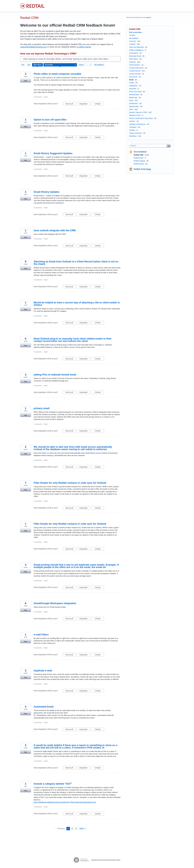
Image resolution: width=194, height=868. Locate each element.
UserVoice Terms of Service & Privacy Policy (106, 860)
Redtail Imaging (140, 161)
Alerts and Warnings (136, 47)
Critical (99, 104)
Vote (26, 81)
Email (46, 97)
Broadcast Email (135, 56)
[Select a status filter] (85, 65)
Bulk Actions (134, 59)
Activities (132, 44)
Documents (133, 77)
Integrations (133, 86)
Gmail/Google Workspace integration (55, 603)
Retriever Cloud (135, 115)
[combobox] (149, 146)
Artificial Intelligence (136, 50)
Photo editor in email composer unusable (57, 74)
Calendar (132, 62)
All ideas (132, 35)
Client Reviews (135, 65)
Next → (83, 829)
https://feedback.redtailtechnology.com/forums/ (52, 802)
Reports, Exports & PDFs (138, 112)
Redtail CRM (139, 155)
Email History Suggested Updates (53, 153)
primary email (42, 408)
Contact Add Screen (136, 68)
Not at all (71, 104)
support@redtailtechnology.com (33, 47)
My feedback (99, 65)
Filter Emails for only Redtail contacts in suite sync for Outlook (70, 483)
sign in (149, 17)
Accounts (132, 41)
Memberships (134, 95)
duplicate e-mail (43, 671)
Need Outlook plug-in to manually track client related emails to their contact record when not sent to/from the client (73, 340)
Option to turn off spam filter (50, 120)
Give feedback (140, 152)
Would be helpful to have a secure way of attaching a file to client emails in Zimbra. (77, 304)
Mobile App (133, 98)
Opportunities (134, 106)
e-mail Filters (41, 635)
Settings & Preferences (137, 124)
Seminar (132, 121)
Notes (131, 101)
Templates (133, 127)
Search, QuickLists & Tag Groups (141, 118)
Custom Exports (135, 74)
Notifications (134, 103)
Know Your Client (135, 92)
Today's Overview (136, 133)
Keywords (133, 89)
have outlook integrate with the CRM (55, 230)
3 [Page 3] (76, 829)
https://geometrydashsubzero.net (83, 802)
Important (85, 104)
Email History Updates (47, 192)
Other (131, 109)
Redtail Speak (139, 164)
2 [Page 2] (72, 829)
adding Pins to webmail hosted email (55, 375)
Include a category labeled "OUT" (53, 784)
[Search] (169, 146)
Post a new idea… (136, 32)
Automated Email (44, 707)
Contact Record (135, 71)
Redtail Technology (142, 169)
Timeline (132, 130)
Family (132, 83)
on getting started (84, 47)
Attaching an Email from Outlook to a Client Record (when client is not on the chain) (76, 263)
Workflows (133, 136)
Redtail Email (139, 158)
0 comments (38, 97)
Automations (134, 53)
